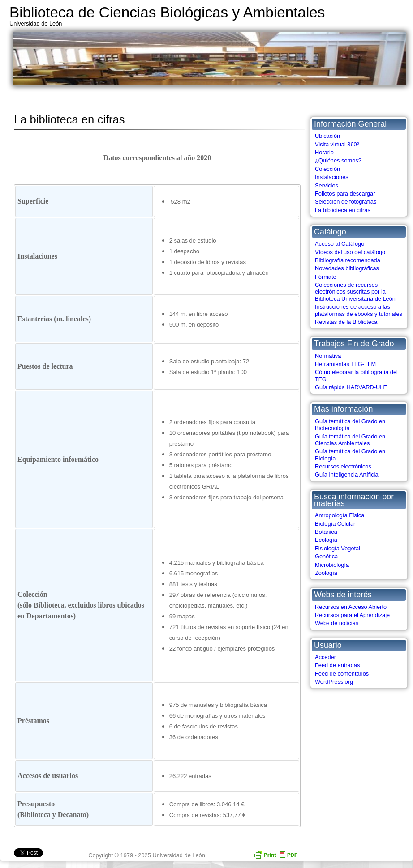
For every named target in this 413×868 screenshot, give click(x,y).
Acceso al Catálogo (340, 244)
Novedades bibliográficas (347, 268)
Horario (324, 152)
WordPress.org (334, 682)
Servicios (327, 185)
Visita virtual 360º (337, 144)
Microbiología (332, 565)
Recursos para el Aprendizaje (352, 615)
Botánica (326, 532)
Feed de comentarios (342, 674)
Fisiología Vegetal (338, 548)
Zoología (326, 573)
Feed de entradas (337, 665)
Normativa (328, 356)
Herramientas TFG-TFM (345, 364)
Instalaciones (332, 177)
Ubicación (327, 136)
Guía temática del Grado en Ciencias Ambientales (350, 440)
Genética (326, 556)
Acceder (325, 657)
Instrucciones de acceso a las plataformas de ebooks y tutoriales (359, 310)
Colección (327, 169)
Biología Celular (335, 524)
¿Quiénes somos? (338, 160)
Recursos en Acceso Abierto (351, 607)
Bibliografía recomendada (348, 260)
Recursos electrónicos (343, 466)
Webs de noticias (337, 623)
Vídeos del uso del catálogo (350, 252)
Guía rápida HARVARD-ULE (351, 387)
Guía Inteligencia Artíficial (347, 474)
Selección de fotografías (346, 202)
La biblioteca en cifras (343, 210)
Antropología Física (340, 515)
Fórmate (326, 277)
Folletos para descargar (345, 194)
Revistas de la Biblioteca (346, 322)
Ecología (326, 540)
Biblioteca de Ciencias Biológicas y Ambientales (167, 12)
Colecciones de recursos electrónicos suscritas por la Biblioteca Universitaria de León (355, 292)
